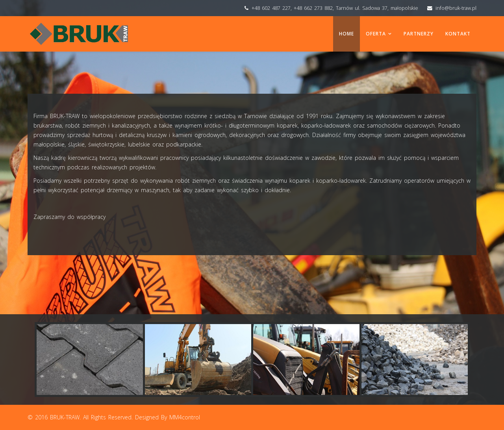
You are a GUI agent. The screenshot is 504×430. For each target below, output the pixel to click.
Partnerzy (419, 34)
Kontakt (458, 34)
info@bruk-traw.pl (456, 8)
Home (346, 34)
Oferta (376, 34)
